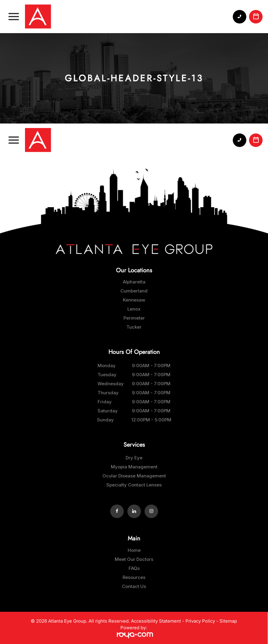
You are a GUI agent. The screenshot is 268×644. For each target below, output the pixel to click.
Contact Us (134, 586)
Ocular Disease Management (134, 476)
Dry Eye (134, 458)
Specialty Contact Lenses (134, 485)
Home (134, 550)
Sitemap (228, 621)
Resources (134, 577)
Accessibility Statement (156, 621)
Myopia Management (134, 467)
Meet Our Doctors (134, 559)
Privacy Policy (200, 621)
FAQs (134, 568)
